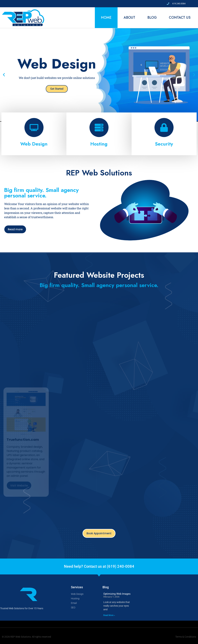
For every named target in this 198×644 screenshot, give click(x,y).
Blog (152, 18)
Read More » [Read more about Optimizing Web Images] (109, 615)
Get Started (57, 89)
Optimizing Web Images (117, 594)
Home (106, 18)
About (129, 18)
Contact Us (180, 18)
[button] (4, 75)
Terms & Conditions (186, 637)
